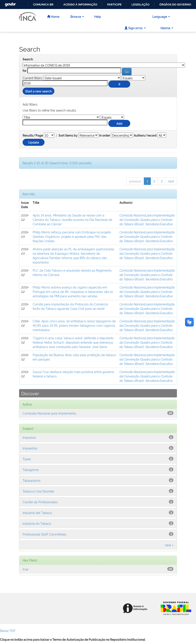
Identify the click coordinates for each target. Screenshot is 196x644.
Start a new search (38, 91)
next (171, 181)
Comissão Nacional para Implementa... (50, 413)
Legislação (141, 5)
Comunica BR (43, 5)
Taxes (27, 459)
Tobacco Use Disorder (38, 491)
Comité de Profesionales (40, 502)
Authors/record (145, 135)
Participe (114, 5)
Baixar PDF (8, 630)
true (25, 569)
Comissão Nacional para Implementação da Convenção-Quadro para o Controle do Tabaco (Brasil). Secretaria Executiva (147, 219)
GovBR (10, 3)
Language (161, 16)
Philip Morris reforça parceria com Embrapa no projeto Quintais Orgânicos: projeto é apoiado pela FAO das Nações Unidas (72, 236)
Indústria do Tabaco (37, 523)
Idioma (167, 28)
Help (98, 16)
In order (105, 135)
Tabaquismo (31, 480)
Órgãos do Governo (175, 5)
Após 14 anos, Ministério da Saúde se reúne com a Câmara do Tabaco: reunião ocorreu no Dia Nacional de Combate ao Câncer (72, 219)
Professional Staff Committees (45, 534)
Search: (28, 59)
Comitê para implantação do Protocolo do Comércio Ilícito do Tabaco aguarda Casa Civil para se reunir (70, 306)
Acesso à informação (80, 5)
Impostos (29, 437)
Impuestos (30, 448)
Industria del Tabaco (37, 513)
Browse (77, 16)
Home (53, 16)
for (25, 71)
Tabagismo (31, 470)
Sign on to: (135, 28)
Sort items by (68, 135)
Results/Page (33, 135)
